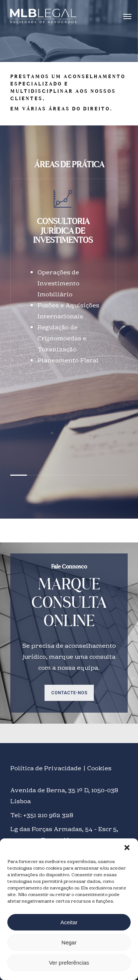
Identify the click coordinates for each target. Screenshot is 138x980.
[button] (127, 848)
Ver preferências (69, 963)
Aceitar (69, 922)
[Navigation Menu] (127, 16)
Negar (69, 942)
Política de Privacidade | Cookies (61, 769)
